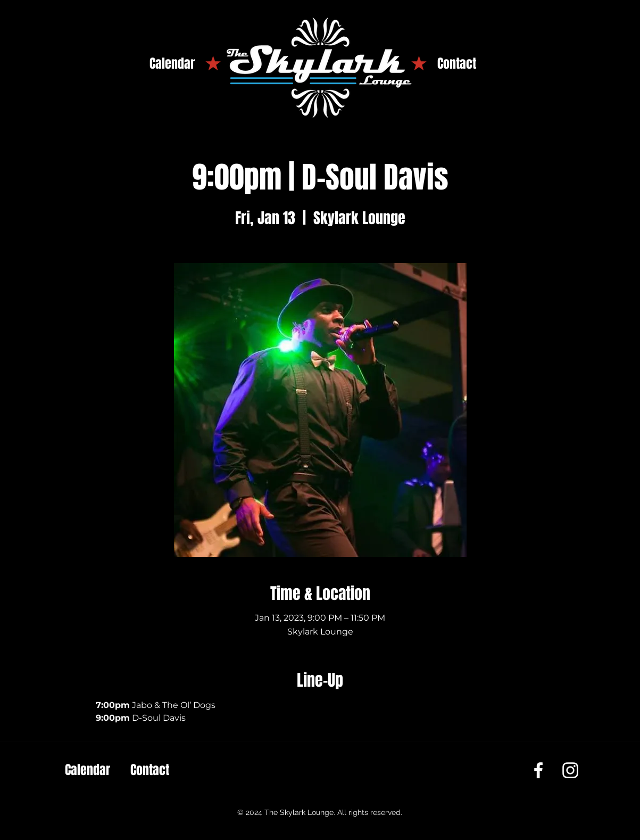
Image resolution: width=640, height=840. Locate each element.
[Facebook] (538, 770)
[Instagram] (570, 770)
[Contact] (457, 64)
